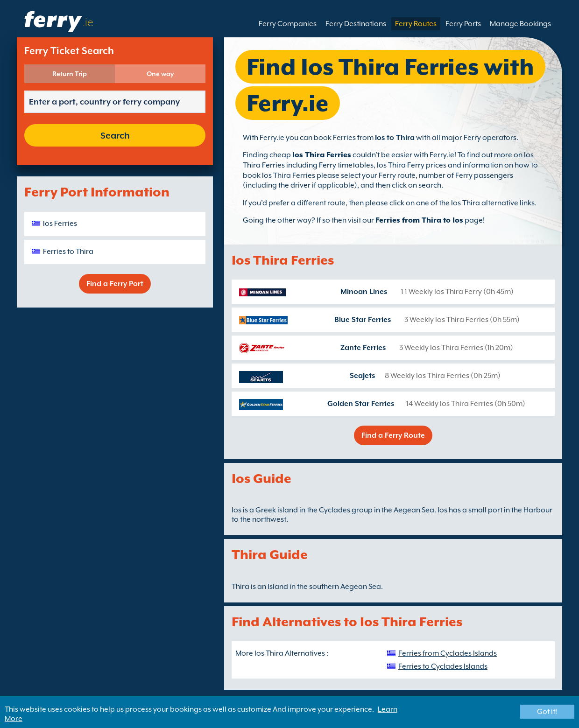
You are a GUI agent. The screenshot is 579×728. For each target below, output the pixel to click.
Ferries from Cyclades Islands (448, 653)
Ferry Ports (463, 24)
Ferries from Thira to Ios (419, 220)
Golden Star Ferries (361, 404)
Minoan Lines (364, 292)
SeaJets (362, 376)
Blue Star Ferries (363, 320)
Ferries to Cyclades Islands (443, 666)
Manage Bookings (520, 24)
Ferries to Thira (68, 252)
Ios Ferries (60, 224)
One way (160, 74)
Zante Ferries (363, 348)
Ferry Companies (288, 24)
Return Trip (70, 74)
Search (115, 135)
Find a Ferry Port (115, 284)
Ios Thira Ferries (322, 155)
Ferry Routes (416, 24)
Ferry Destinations (356, 24)
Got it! (547, 712)
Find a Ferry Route (393, 435)
